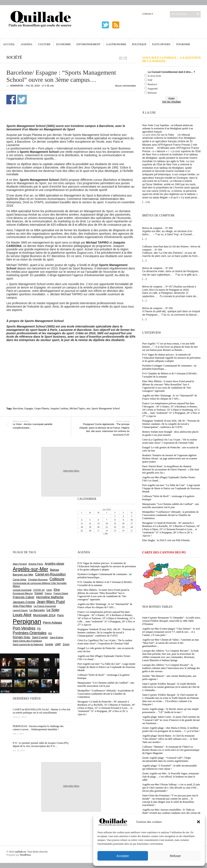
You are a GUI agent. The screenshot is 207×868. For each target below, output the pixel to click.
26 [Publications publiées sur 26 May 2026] (90, 531)
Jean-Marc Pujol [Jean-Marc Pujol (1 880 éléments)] (51, 602)
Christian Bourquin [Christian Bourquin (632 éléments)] (38, 580)
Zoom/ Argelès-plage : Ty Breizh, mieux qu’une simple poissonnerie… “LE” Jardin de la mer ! (170, 711)
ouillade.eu (20, 852)
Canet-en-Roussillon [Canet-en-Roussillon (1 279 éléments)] (50, 574)
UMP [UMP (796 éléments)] (58, 644)
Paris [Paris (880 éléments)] (60, 615)
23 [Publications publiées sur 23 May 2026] (123, 527)
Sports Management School (106, 408)
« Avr (106, 534)
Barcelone (18, 408)
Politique (139, 44)
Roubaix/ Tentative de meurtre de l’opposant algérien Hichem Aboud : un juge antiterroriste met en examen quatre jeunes (170, 458)
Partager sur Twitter (22, 100)
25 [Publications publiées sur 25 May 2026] (82, 531)
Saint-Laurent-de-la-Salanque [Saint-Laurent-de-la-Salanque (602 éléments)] (28, 644)
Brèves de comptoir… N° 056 (157, 308)
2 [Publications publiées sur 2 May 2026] (123, 516)
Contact (148, 14)
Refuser (175, 856)
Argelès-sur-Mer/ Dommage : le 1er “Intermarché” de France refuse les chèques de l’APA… (170, 397)
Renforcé (152, 84)
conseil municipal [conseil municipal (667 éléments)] (22, 590)
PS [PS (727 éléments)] (39, 629)
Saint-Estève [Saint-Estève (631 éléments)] (56, 637)
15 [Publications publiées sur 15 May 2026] (115, 523)
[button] (199, 822)
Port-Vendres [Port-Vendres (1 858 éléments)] (24, 628)
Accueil (9, 44)
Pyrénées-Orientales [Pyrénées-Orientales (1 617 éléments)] (30, 633)
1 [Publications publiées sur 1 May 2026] (115, 516)
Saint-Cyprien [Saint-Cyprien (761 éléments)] (40, 637)
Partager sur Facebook (11, 100)
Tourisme (183, 44)
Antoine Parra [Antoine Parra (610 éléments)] (36, 564)
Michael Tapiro (77, 408)
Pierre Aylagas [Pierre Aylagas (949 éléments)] (52, 623)
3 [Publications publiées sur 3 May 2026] (132, 516)
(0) (149, 202)
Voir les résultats (171, 102)
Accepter (123, 856)
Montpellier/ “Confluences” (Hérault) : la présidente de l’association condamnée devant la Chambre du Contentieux (170, 515)
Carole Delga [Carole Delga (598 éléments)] (20, 580)
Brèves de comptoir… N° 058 (157, 268)
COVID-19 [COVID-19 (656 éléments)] (39, 590)
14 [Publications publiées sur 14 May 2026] (107, 523)
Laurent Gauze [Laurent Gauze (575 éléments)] (20, 610)
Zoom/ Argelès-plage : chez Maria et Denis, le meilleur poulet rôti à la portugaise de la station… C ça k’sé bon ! (171, 729)
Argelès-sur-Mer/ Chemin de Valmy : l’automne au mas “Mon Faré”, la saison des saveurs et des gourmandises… (171, 643)
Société (14, 57)
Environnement (89, 44)
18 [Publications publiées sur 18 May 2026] (82, 527)
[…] (144, 202)
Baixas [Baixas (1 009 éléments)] (54, 570)
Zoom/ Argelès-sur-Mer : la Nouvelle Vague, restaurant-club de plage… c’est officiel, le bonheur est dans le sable (171, 777)
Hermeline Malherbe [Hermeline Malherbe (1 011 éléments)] (50, 597)
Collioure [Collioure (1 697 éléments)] (57, 579)
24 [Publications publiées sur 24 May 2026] (132, 527)
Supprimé (153, 89)
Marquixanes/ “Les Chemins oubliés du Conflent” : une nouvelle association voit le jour (171, 506)
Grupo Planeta (42, 408)
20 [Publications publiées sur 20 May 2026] (98, 527)
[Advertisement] (73, 364)
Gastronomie (116, 44)
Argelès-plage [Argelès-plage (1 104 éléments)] (54, 564)
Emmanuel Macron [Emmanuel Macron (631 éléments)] (23, 593)
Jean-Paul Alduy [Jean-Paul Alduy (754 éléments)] (22, 606)
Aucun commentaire (125, 86)
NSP (150, 80)
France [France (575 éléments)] (48, 593)
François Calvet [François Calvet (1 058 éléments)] (23, 597)
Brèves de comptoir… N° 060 (157, 228)
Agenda (26, 44)
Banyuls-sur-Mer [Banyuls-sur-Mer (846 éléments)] (23, 575)
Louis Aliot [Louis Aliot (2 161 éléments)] (22, 615)
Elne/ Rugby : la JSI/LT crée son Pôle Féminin (166, 540)
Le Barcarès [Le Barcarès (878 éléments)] (37, 610)
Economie (64, 44)
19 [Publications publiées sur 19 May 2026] (90, 527)
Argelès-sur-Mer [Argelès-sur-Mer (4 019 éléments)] (30, 569)
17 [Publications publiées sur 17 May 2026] (132, 523)
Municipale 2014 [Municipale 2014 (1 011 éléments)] (44, 615)
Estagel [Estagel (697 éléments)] (39, 593)
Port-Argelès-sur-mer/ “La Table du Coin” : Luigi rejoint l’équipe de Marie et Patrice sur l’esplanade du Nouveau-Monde (171, 488)
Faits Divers (161, 44)
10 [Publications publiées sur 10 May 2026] (132, 520)
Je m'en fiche (154, 76)
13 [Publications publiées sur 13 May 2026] (98, 523)
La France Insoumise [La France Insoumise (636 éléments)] (45, 606)
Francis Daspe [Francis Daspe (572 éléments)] (61, 593)
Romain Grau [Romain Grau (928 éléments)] (21, 637)
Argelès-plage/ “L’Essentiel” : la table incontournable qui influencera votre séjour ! (170, 767)
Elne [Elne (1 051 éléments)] (57, 590)
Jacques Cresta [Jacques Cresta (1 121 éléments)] (24, 602)
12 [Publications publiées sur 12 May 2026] (90, 523)
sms (88, 408)
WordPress (25, 855)
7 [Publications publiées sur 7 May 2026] (107, 520)
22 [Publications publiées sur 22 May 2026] (115, 527)
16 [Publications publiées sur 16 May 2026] (123, 523)
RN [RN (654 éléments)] (50, 633)
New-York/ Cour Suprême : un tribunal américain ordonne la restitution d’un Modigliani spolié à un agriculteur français (168, 128)
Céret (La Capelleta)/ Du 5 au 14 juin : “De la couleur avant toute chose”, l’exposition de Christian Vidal (170, 441)
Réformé (152, 93)
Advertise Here (71, 471)
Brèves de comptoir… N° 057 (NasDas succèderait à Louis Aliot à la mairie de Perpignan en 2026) (169, 288)
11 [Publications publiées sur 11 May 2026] (82, 523)
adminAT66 (17, 86)
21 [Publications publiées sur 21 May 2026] (107, 527)
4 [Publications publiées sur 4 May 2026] (82, 520)
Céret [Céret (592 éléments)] (49, 590)
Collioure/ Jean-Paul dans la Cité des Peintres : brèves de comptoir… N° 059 (171, 248)
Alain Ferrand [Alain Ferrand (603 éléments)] (20, 564)
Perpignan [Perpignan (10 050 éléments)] (27, 621)
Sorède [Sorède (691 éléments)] (49, 644)
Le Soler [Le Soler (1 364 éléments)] (53, 610)
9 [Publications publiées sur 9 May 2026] (123, 520)
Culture (44, 44)
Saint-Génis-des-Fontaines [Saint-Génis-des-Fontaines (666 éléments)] (27, 641)
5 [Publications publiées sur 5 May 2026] (90, 520)
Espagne (29, 408)
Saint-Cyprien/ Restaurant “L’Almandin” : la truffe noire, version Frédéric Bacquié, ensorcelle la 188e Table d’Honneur (171, 621)
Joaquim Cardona (59, 408)
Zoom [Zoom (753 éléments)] (66, 644)
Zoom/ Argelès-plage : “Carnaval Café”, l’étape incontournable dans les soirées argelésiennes (167, 759)
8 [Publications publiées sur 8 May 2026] (115, 520)
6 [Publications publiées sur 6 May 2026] (98, 520)
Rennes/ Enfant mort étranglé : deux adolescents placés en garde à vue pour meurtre (170, 433)
